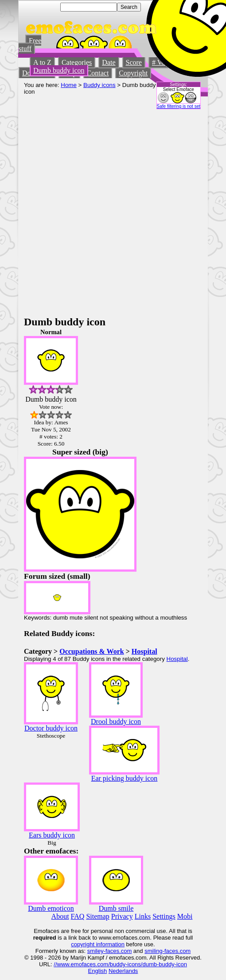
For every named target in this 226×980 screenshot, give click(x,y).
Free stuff (30, 45)
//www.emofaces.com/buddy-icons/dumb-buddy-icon (120, 964)
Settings (164, 916)
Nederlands (123, 971)
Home (69, 85)
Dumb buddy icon (59, 70)
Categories (77, 62)
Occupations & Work (92, 651)
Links (143, 916)
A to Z (42, 62)
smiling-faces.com (168, 951)
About (60, 916)
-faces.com (118, 951)
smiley (95, 951)
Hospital (144, 651)
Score (134, 62)
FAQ (78, 916)
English (98, 971)
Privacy (122, 916)
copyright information (98, 944)
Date (109, 62)
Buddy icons (99, 85)
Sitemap (97, 916)
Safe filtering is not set (179, 106)
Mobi (185, 916)
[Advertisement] (101, 210)
